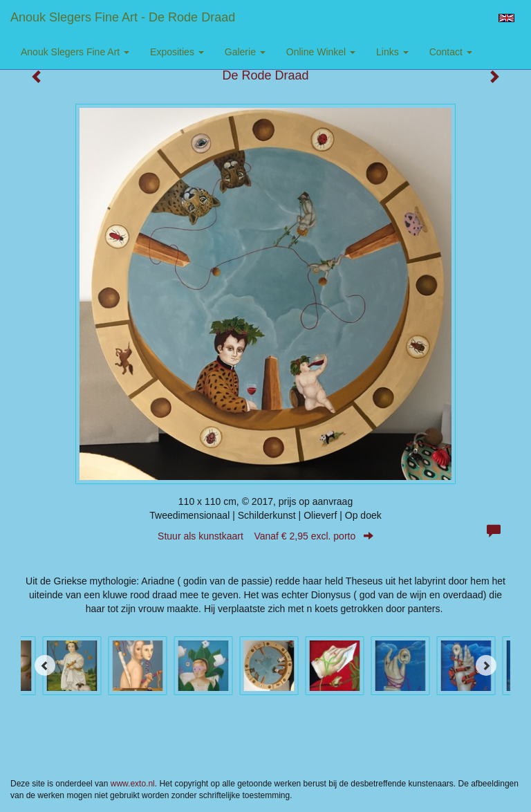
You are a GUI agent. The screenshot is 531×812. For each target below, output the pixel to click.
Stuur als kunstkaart (265, 536)
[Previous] (45, 665)
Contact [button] (451, 52)
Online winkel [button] (321, 52)
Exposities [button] (177, 52)
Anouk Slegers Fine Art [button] (75, 52)
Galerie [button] (245, 52)
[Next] (486, 665)
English (506, 18)
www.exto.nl (133, 784)
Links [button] (392, 52)
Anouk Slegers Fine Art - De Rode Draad (123, 17)
